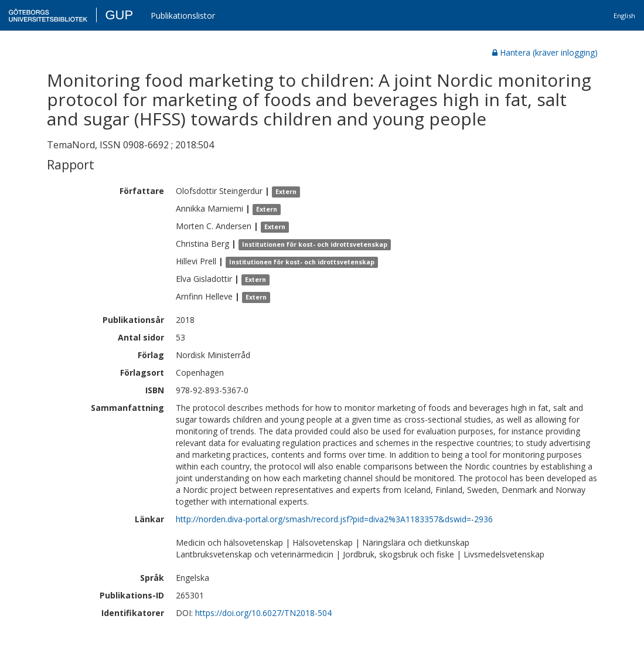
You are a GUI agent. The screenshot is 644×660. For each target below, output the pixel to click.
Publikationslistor (183, 16)
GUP (119, 15)
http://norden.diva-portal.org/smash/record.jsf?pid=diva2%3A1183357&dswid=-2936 (334, 519)
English (624, 16)
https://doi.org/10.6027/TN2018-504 (263, 613)
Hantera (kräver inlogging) (545, 52)
